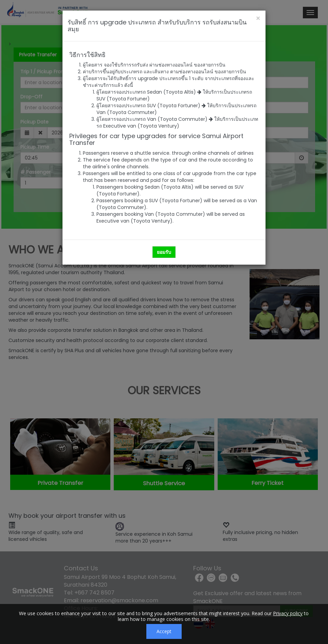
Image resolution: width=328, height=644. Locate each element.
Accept (164, 631)
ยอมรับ (164, 252)
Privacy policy (288, 613)
